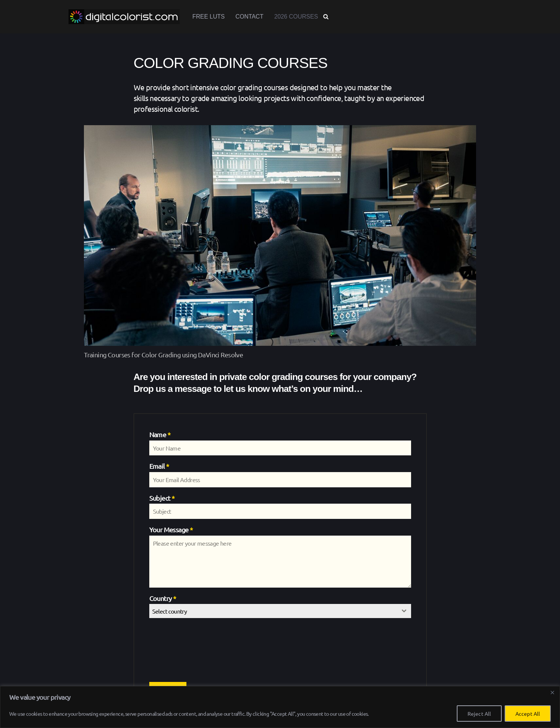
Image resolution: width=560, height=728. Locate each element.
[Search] (327, 17)
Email (159, 468)
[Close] (552, 692)
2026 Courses (297, 17)
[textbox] (273, 613)
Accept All (528, 714)
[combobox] (280, 613)
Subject (162, 500)
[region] (280, 707)
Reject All (479, 714)
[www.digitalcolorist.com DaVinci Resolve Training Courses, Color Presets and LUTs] (124, 17)
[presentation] (180, 652)
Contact (250, 17)
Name (160, 436)
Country (163, 600)
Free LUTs (209, 17)
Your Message (171, 531)
